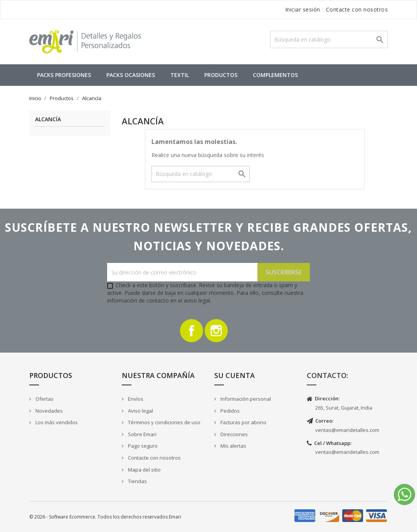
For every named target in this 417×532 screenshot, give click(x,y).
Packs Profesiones (64, 75)
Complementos (275, 75)
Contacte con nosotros (357, 9)
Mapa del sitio (144, 470)
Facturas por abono (243, 422)
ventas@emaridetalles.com (347, 430)
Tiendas (137, 481)
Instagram (216, 331)
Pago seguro (142, 446)
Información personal (245, 399)
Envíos (135, 399)
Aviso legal (140, 411)
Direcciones (234, 434)
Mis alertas (233, 446)
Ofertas (44, 399)
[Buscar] (329, 39)
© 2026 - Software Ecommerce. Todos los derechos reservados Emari (105, 517)
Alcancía (48, 120)
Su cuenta (235, 375)
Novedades (49, 411)
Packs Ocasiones (131, 75)
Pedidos (230, 411)
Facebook (192, 331)
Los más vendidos (56, 422)
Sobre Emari (142, 434)
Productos (221, 75)
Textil (180, 75)
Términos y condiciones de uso (164, 422)
